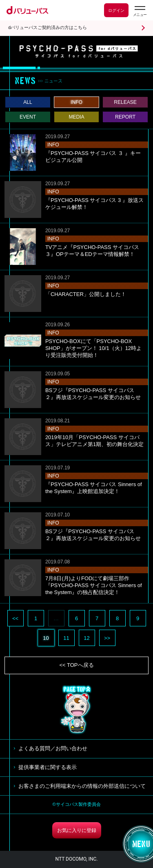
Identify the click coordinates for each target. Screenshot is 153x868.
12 (86, 638)
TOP (77, 710)
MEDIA (76, 117)
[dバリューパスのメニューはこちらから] (140, 11)
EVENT (28, 117)
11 (66, 638)
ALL (28, 102)
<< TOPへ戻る (76, 665)
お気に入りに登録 (77, 830)
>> (107, 638)
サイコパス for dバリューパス (79, 52)
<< (15, 618)
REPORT (125, 117)
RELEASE (125, 102)
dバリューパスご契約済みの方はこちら (48, 28)
